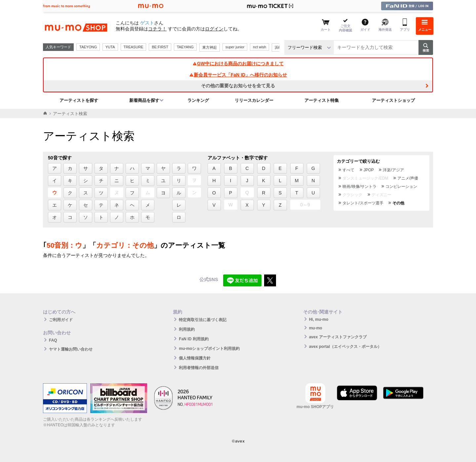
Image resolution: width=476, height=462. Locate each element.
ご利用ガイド (61, 320)
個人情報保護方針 (195, 358)
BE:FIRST (160, 47)
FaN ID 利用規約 (194, 339)
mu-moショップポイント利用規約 (209, 349)
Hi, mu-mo (319, 319)
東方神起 (210, 47)
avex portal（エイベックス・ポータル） (345, 347)
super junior (235, 47)
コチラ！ (157, 29)
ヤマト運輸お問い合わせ (71, 349)
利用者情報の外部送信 (199, 368)
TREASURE (134, 47)
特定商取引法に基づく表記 (203, 320)
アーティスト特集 (322, 100)
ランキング (198, 100)
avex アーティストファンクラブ (338, 337)
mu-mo (316, 328)
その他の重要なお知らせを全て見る (238, 86)
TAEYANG (185, 47)
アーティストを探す (79, 100)
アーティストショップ (393, 100)
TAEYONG (88, 47)
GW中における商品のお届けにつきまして (238, 63)
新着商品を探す (144, 100)
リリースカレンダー (254, 100)
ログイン (214, 29)
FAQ (53, 340)
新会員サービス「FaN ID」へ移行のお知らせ (238, 75)
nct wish (259, 47)
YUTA (110, 47)
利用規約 (187, 329)
